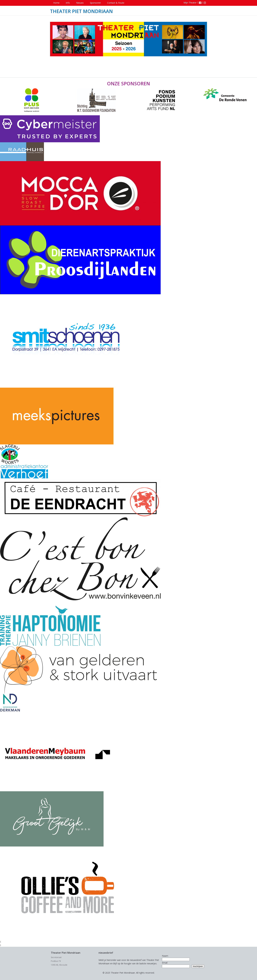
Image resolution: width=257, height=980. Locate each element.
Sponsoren (95, 3)
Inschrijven (198, 966)
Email (165, 963)
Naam (165, 956)
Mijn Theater (190, 3)
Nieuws (80, 3)
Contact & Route (116, 3)
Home (56, 3)
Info (68, 3)
